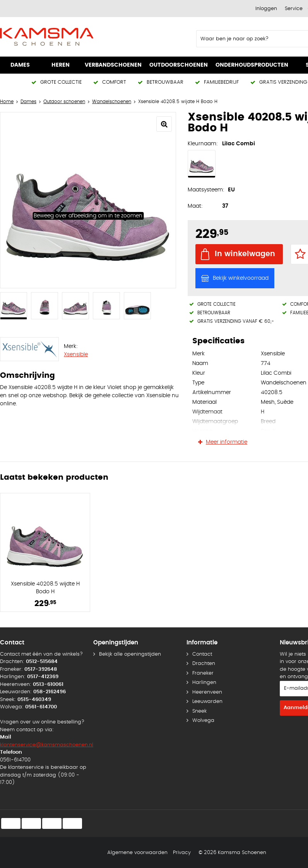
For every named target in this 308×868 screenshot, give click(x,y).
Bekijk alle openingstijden (130, 654)
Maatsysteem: (206, 190)
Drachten (204, 664)
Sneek (199, 711)
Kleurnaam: (203, 144)
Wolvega (203, 721)
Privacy (182, 853)
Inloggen (266, 9)
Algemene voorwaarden (137, 853)
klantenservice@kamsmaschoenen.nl (47, 745)
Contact (202, 654)
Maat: (195, 206)
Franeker (203, 673)
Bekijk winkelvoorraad (241, 278)
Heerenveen (207, 692)
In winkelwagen (245, 254)
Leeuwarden (207, 702)
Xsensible (76, 355)
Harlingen (204, 683)
